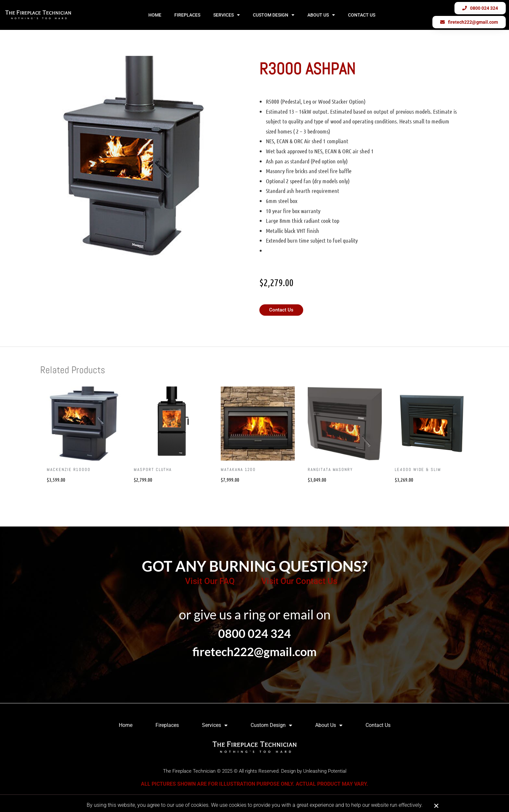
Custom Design (274, 15)
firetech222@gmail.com (255, 652)
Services (227, 15)
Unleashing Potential (325, 771)
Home (155, 15)
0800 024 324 (255, 633)
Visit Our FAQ (210, 581)
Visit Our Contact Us (299, 581)
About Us (321, 15)
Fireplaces (187, 15)
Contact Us (362, 15)
